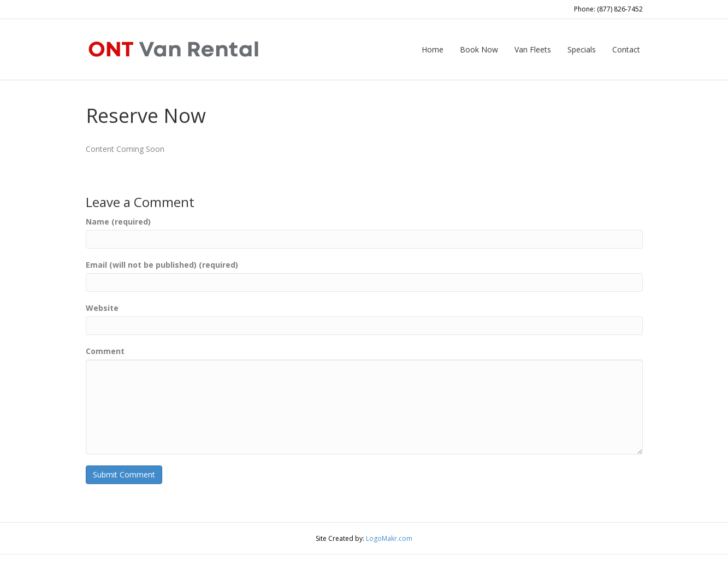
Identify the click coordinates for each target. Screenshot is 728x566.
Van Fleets (533, 49)
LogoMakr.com (389, 538)
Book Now (479, 49)
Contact (626, 49)
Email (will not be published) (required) (162, 265)
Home (433, 49)
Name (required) (118, 222)
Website (102, 308)
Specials (582, 49)
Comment (105, 351)
